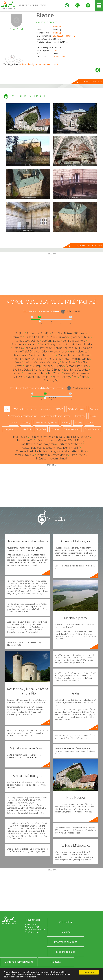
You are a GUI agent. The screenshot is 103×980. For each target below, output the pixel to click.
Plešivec (18, 366)
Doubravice (18, 344)
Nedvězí (87, 355)
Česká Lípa (58, 33)
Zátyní (56, 377)
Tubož (55, 64)
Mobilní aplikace (66, 952)
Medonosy (49, 355)
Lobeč (15, 355)
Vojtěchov (20, 377)
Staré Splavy (54, 370)
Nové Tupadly (53, 359)
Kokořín (87, 348)
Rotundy (66, 423)
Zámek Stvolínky (24, 455)
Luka (24, 355)
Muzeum (55, 429)
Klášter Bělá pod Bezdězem (38, 448)
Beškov (23, 64)
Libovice (82, 351)
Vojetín (85, 373)
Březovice (16, 337)
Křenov (63, 351)
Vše (7, 409)
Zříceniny (26, 423)
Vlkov (75, 373)
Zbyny (66, 377)
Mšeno (62, 355)
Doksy (57, 341)
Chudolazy (22, 341)
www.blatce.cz (60, 57)
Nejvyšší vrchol (11, 429)
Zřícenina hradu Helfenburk (32, 451)
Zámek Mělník (78, 455)
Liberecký (57, 27)
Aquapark (45, 409)
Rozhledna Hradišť (68, 448)
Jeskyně (78, 423)
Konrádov (47, 64)
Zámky (13, 423)
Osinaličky (53, 362)
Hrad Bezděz (27, 444)
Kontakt (56, 962)
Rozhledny (80, 416)
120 (55, 50)
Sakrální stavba (92, 429)
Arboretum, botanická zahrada (56, 416)
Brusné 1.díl (32, 337)
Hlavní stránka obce (93, 82)
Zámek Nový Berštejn (77, 437)
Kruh (73, 351)
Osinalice (40, 362)
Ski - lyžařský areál (76, 409)
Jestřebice (46, 348)
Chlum (87, 337)
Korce (53, 351)
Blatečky (31, 64)
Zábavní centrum (72, 429)
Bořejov (69, 333)
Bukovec (63, 337)
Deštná (35, 341)
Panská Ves (68, 362)
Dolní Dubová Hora (74, 341)
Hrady (93, 416)
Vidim (58, 373)
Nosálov (18, 359)
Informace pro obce (66, 942)
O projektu (66, 922)
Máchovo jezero (46, 444)
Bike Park (27, 429)
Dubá (43, 344)
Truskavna (30, 373)
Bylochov (75, 337)
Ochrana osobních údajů (19, 962)
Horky (52, 344)
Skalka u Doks (21, 370)
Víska (67, 373)
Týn (50, 373)
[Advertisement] (51, 275)
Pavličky (82, 362)
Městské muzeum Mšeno (51, 440)
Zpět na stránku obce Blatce (89, 246)
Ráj (38, 366)
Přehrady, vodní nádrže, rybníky (22, 416)
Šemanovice (73, 366)
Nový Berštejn (72, 359)
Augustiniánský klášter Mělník (69, 451)
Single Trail (41, 429)
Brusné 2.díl (48, 337)
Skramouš (38, 370)
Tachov (17, 373)
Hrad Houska (20, 437)
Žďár (75, 377)
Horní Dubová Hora (69, 344)
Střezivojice (82, 370)
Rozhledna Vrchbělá (70, 444)
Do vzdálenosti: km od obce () (38, 388)
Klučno (69, 348)
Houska (39, 64)
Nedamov (74, 355)
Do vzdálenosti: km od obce (41, 311)
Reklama (66, 932)
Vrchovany (34, 377)
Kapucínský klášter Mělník (52, 455)
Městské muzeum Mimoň (52, 458)
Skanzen (94, 409)
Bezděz (45, 333)
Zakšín (46, 377)
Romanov (48, 366)
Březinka (80, 333)
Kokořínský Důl (25, 351)
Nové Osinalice (34, 359)
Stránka (68, 370)
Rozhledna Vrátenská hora (46, 437)
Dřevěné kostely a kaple (46, 423)
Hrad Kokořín (25, 440)
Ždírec (84, 377)
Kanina (58, 348)
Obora (86, 359)
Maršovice (35, 355)
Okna (18, 362)
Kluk (78, 348)
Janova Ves (31, 348)
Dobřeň (46, 341)
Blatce (45, 15)
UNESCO (59, 409)
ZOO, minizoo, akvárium (25, 409)
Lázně (90, 423)
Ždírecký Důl (51, 380)
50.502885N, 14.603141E (64, 36)
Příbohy (29, 366)
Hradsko (18, 348)
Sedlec (60, 366)
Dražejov (32, 344)
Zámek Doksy (76, 440)
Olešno (28, 362)
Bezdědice (33, 333)
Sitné (86, 366)
